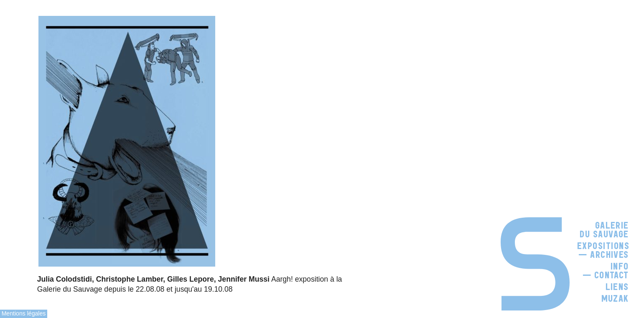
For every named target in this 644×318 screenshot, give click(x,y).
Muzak (615, 299)
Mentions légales (24, 313)
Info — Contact (606, 271)
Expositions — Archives (603, 251)
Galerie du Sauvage (604, 230)
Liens (617, 287)
